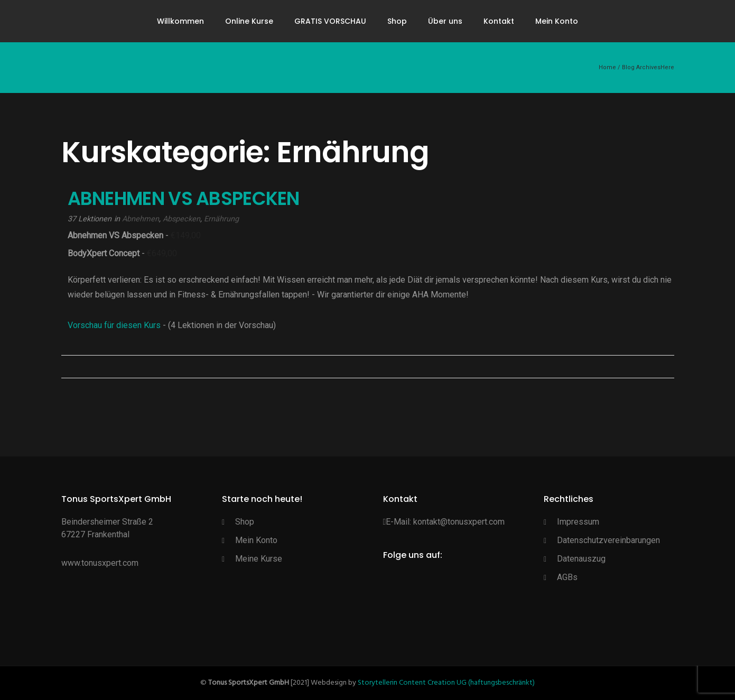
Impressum (578, 522)
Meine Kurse (259, 559)
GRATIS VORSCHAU (330, 21)
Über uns (445, 21)
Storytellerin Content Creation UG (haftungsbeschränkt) (446, 683)
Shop (397, 21)
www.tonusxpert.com (100, 563)
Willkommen (180, 21)
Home (607, 67)
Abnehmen (141, 219)
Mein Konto (557, 21)
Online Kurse (249, 21)
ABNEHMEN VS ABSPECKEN (184, 198)
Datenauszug (581, 559)
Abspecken (182, 219)
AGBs (567, 577)
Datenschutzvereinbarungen (608, 540)
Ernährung (221, 219)
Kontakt (499, 21)
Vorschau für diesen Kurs (115, 325)
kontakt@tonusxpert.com (459, 522)
